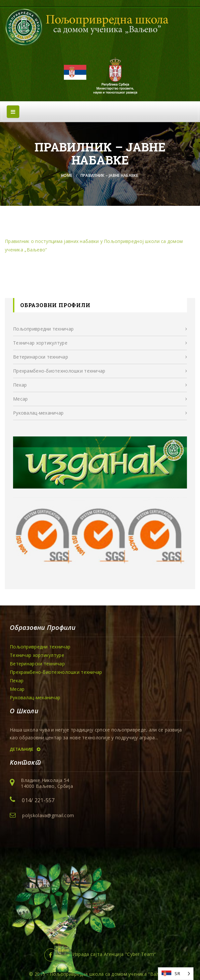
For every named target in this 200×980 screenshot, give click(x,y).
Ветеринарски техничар (41, 357)
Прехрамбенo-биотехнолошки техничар (59, 371)
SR (177, 973)
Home (67, 175)
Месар (20, 399)
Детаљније (25, 749)
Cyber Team (140, 954)
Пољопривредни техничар (43, 329)
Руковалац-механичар (38, 413)
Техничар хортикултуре (40, 343)
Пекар (20, 385)
